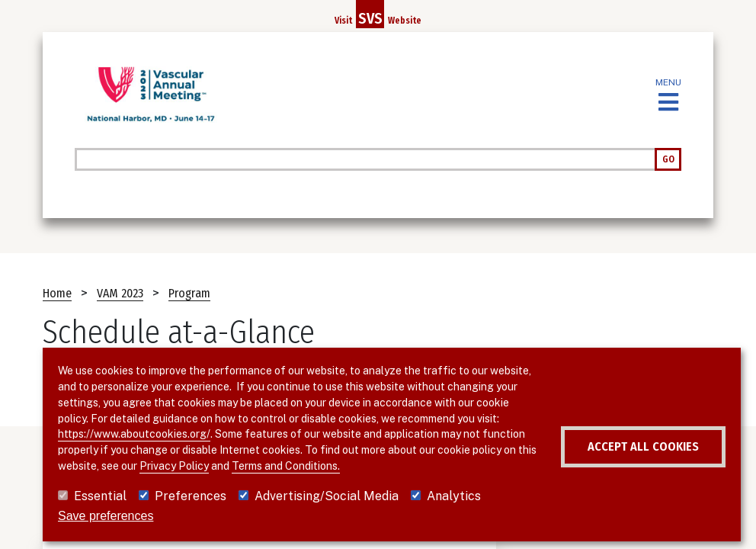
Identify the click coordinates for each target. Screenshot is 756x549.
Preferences (191, 496)
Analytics (454, 496)
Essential (100, 496)
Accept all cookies (610, 447)
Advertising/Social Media (327, 496)
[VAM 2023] (151, 95)
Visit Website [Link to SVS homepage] (378, 14)
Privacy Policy (352, 450)
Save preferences (106, 516)
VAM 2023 (120, 293)
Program (189, 293)
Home (57, 293)
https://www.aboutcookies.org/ (238, 419)
